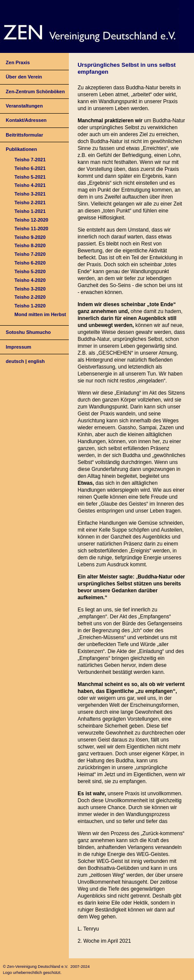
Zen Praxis (18, 62)
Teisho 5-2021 (30, 177)
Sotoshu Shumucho (28, 332)
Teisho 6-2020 (30, 263)
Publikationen (21, 149)
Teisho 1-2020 (30, 306)
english (37, 361)
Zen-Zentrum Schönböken (35, 91)
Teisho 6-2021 (30, 168)
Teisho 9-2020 (30, 237)
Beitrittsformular (24, 135)
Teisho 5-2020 (30, 271)
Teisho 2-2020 (30, 297)
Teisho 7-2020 (30, 254)
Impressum (18, 347)
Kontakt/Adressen (26, 120)
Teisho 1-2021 (30, 211)
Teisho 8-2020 (30, 245)
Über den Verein (24, 77)
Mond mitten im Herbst (40, 314)
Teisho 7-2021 (30, 160)
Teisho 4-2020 (30, 280)
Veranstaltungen (24, 106)
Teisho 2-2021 (30, 203)
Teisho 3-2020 (30, 289)
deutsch (15, 361)
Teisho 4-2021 (30, 185)
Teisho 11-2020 (31, 229)
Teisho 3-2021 (30, 194)
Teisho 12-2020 (31, 220)
